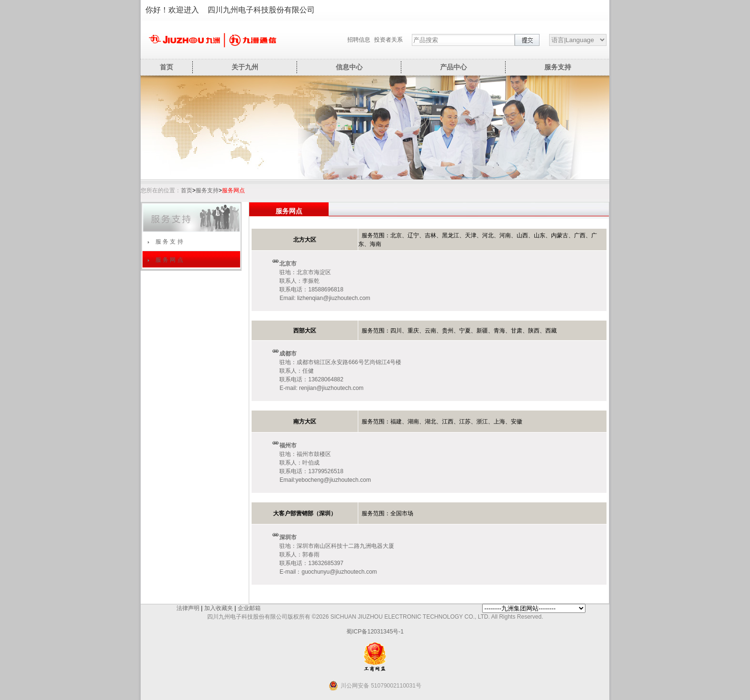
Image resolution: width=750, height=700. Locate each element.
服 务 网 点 (169, 260)
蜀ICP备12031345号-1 (375, 632)
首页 (166, 67)
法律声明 (188, 608)
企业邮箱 (249, 608)
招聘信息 (359, 40)
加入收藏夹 (219, 608)
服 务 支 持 (169, 242)
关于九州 (245, 67)
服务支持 (558, 67)
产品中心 (453, 67)
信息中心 (349, 67)
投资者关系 (388, 40)
